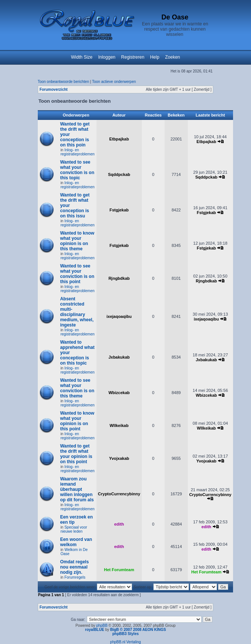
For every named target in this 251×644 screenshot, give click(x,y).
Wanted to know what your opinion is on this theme (77, 241)
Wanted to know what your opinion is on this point (77, 421)
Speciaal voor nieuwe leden (74, 529)
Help (155, 57)
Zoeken (172, 57)
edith (119, 524)
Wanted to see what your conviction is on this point (77, 274)
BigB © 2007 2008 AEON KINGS (138, 630)
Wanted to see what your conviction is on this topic (77, 170)
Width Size (82, 57)
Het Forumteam (119, 570)
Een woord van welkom (76, 542)
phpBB (102, 626)
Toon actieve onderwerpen (114, 82)
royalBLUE (94, 630)
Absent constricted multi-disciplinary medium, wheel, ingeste (77, 312)
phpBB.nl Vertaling (125, 642)
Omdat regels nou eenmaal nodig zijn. (75, 567)
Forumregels (75, 577)
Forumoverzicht (54, 89)
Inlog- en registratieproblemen (78, 152)
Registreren (133, 57)
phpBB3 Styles (125, 634)
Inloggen (107, 57)
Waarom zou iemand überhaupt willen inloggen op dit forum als (77, 489)
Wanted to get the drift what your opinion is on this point (76, 454)
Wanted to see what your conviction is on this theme (77, 388)
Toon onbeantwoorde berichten (63, 82)
